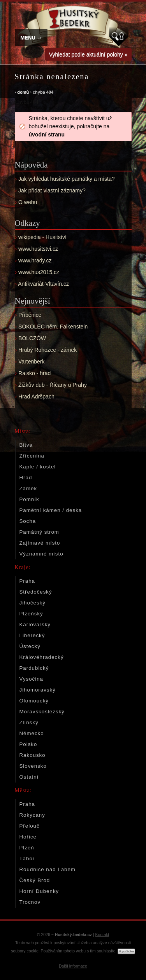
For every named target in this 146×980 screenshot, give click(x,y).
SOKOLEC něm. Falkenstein (53, 327)
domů (23, 92)
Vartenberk (31, 362)
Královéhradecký (42, 657)
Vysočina (31, 679)
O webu (28, 202)
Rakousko (33, 755)
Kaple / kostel (38, 467)
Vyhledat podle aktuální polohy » (88, 54)
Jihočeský (33, 603)
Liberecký (32, 635)
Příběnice (30, 315)
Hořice (28, 837)
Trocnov (30, 902)
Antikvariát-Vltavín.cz (43, 284)
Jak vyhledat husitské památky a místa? (66, 179)
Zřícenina (32, 456)
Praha (27, 581)
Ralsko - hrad (34, 373)
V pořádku (126, 951)
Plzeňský (31, 614)
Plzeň (27, 848)
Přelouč (30, 826)
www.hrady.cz (35, 260)
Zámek (28, 488)
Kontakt (102, 935)
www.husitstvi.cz (38, 249)
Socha (28, 521)
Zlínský (29, 722)
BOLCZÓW (32, 338)
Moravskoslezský (42, 712)
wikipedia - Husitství (42, 237)
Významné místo (41, 554)
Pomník (29, 499)
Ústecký (30, 646)
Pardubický (34, 668)
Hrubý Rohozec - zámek (47, 350)
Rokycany (32, 815)
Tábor (27, 859)
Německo (32, 733)
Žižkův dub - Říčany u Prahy (53, 385)
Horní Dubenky (39, 891)
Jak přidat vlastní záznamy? (52, 190)
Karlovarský (35, 625)
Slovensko (33, 766)
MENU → (31, 38)
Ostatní (29, 777)
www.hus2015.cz (39, 272)
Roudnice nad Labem (47, 869)
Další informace (73, 966)
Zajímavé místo (40, 543)
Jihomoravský (38, 690)
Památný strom (39, 532)
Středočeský (36, 592)
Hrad (26, 478)
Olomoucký (34, 701)
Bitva (26, 445)
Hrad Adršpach (36, 397)
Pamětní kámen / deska (51, 510)
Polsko (28, 744)
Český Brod (35, 880)
